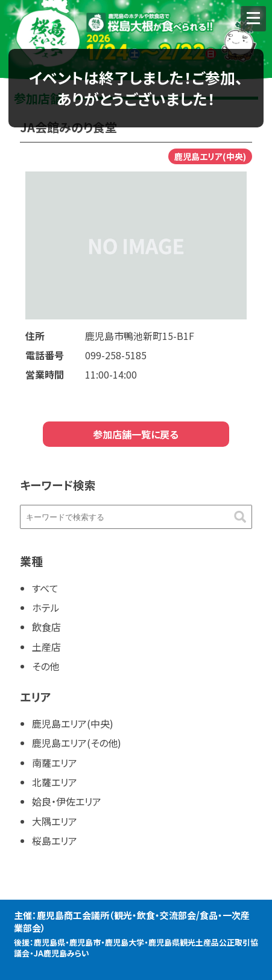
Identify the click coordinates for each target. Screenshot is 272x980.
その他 (46, 666)
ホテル (46, 607)
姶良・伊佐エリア (67, 801)
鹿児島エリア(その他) (77, 743)
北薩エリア (55, 782)
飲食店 (46, 627)
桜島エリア (55, 841)
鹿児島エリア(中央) (73, 723)
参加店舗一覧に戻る (136, 434)
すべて (45, 588)
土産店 (46, 647)
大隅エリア (55, 821)
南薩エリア (55, 763)
